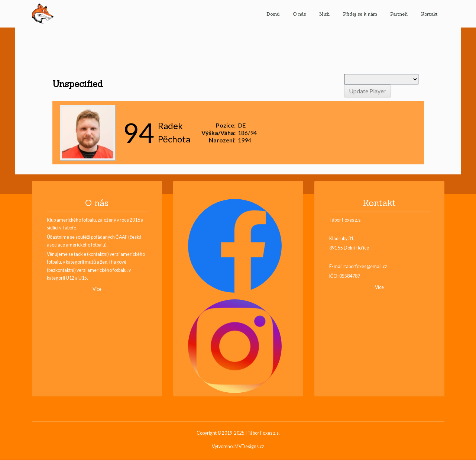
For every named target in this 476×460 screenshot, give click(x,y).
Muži (324, 14)
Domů (273, 14)
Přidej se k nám (360, 14)
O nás (299, 14)
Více (97, 289)
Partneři (399, 14)
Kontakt (429, 14)
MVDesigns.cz (249, 447)
